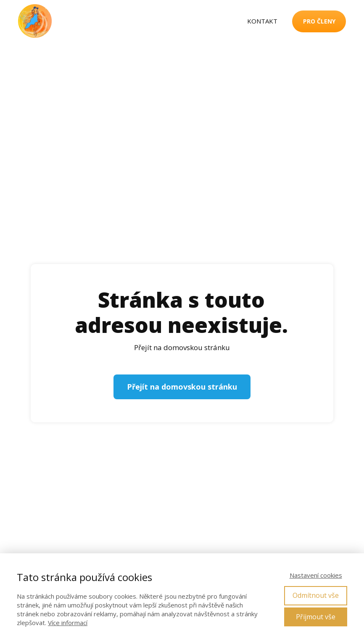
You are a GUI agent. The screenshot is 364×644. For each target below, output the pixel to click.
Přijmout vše (316, 617)
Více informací (68, 623)
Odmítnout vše (316, 595)
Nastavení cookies (316, 575)
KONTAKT (262, 21)
